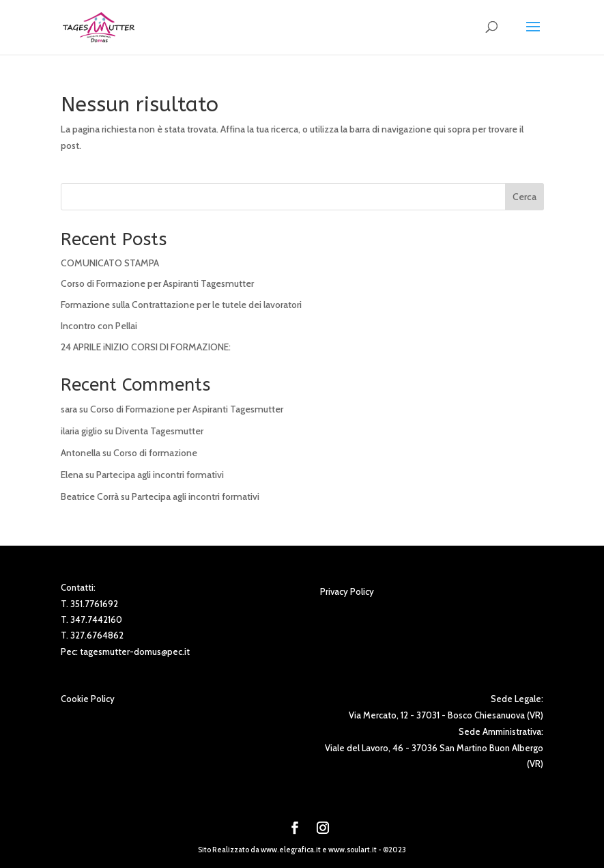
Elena (72, 475)
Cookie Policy (88, 699)
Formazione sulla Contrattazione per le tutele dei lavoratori (181, 305)
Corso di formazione (155, 453)
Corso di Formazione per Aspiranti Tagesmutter (157, 283)
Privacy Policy (347, 591)
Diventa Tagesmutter (159, 431)
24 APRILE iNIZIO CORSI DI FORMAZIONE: (146, 347)
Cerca (524, 197)
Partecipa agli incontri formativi (160, 475)
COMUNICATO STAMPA (110, 263)
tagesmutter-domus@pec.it (135, 652)
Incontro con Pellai (99, 326)
